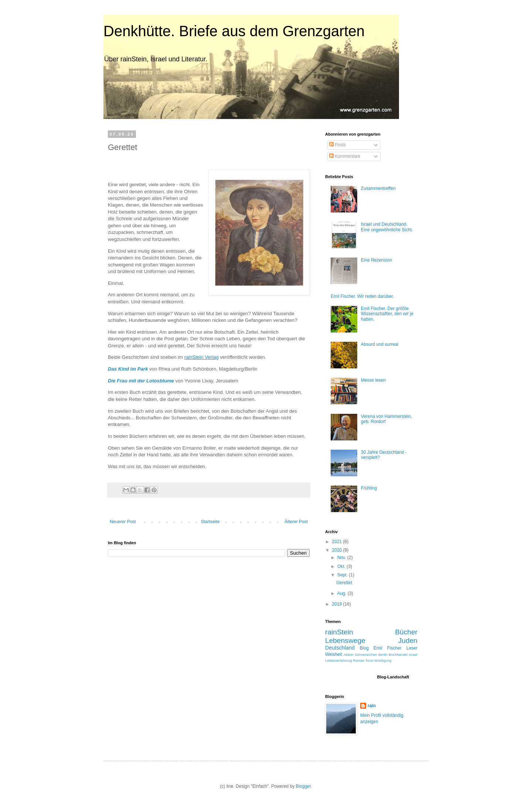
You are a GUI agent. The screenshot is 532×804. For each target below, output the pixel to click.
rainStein (339, 632)
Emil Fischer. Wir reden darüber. (362, 296)
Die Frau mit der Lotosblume (141, 381)
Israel (413, 655)
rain (372, 706)
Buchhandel (398, 655)
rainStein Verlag (202, 357)
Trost (369, 660)
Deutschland (340, 648)
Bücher (406, 632)
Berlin (383, 655)
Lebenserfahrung (339, 660)
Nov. (342, 558)
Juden (408, 641)
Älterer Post (296, 522)
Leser (412, 648)
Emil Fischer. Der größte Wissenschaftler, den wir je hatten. (387, 314)
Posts (337, 145)
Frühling (369, 488)
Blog (364, 648)
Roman (359, 660)
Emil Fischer (388, 648)
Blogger (303, 786)
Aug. (342, 593)
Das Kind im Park (128, 369)
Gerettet (344, 583)
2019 (338, 604)
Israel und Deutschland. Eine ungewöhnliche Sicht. (387, 227)
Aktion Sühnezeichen (360, 655)
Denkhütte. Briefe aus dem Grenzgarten (234, 31)
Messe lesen (373, 380)
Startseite (210, 522)
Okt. (342, 566)
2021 (338, 542)
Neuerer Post (123, 522)
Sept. (343, 575)
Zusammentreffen (378, 188)
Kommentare (345, 156)
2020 (338, 550)
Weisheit (334, 654)
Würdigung (383, 660)
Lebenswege (345, 641)
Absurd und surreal (380, 344)
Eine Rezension (376, 260)
